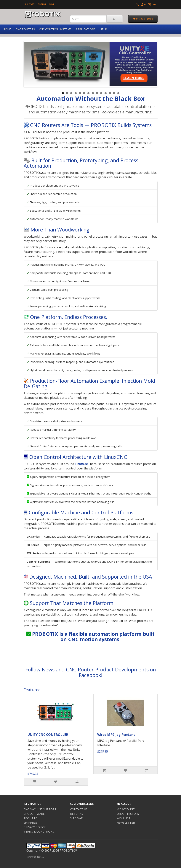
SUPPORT (29, 4)
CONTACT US (79, 809)
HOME (7, 29)
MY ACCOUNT (126, 809)
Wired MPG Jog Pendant (116, 735)
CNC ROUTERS (25, 29)
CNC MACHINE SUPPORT (40, 809)
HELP (103, 29)
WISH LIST (124, 818)
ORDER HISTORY (128, 814)
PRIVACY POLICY (35, 827)
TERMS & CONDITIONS (39, 831)
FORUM (42, 4)
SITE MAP (76, 818)
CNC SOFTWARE (34, 814)
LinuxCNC (82, 464)
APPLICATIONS (86, 29)
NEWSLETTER (126, 823)
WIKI (52, 4)
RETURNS (77, 814)
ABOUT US (31, 818)
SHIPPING (30, 823)
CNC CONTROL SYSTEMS (55, 29)
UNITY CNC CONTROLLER (48, 735)
